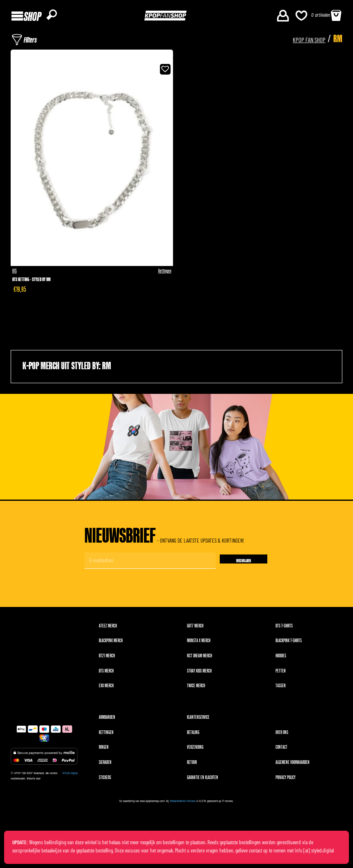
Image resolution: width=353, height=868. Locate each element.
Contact (281, 750)
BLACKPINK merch (111, 643)
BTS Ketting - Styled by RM (31, 282)
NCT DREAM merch (199, 658)
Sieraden (105, 765)
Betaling (193, 735)
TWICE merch (196, 688)
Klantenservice (198, 720)
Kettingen (165, 273)
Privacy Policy (286, 780)
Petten (281, 673)
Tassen (281, 688)
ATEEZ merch (108, 628)
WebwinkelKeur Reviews (183, 803)
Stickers (105, 780)
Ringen (104, 750)
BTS (15, 273)
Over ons (282, 735)
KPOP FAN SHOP (298, 40)
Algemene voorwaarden (293, 765)
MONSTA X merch (199, 643)
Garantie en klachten (203, 780)
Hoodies (281, 658)
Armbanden (107, 720)
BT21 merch (107, 658)
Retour (192, 765)
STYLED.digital (70, 775)
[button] (164, 70)
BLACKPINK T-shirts (289, 643)
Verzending (195, 750)
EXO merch (106, 688)
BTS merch (106, 673)
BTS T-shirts (284, 628)
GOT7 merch (195, 628)
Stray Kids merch (199, 673)
